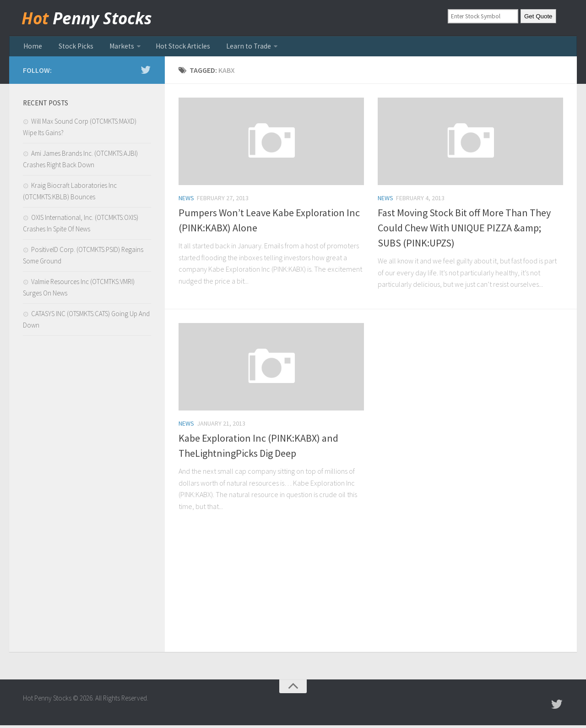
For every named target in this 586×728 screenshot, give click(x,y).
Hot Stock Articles (169, 48)
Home (32, 48)
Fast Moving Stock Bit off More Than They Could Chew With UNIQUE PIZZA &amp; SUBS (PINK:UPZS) (464, 230)
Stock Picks (71, 48)
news (186, 201)
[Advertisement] (87, 499)
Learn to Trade (230, 48)
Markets (112, 48)
